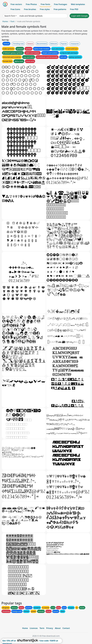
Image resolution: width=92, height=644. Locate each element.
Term (42, 628)
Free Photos (31, 4)
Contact (66, 628)
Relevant (54, 44)
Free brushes (30, 9)
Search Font (10, 16)
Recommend (42, 44)
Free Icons (15, 9)
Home (5, 21)
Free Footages (60, 4)
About (58, 628)
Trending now (18, 44)
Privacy (50, 628)
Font (12, 21)
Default (6, 44)
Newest (30, 44)
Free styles (45, 9)
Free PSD (74, 9)
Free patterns (60, 9)
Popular (64, 44)
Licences (34, 628)
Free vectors (16, 4)
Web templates (78, 4)
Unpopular (75, 44)
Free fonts (45, 4)
